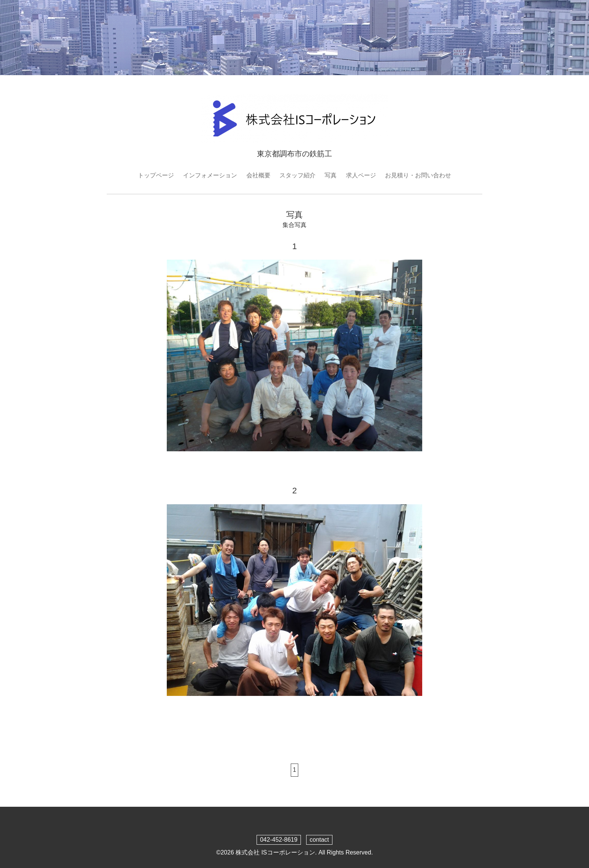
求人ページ (361, 175)
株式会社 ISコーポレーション (275, 852)
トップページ (156, 175)
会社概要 (258, 175)
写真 (331, 175)
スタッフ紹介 (298, 175)
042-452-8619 (279, 840)
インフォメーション (210, 175)
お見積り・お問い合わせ (418, 175)
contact (319, 840)
